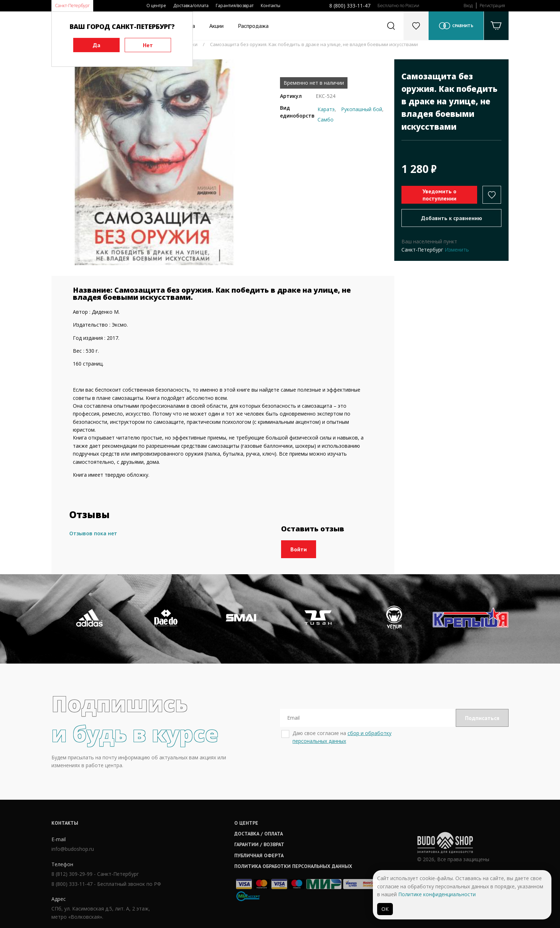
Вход (468, 6)
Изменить (457, 250)
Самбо (326, 120)
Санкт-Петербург (72, 6)
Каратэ (326, 109)
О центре (156, 6)
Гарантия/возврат (235, 6)
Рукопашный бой (362, 109)
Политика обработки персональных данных (293, 866)
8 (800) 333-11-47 (350, 6)
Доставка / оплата (259, 834)
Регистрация (492, 6)
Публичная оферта (259, 855)
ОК (385, 909)
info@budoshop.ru (73, 849)
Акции (216, 26)
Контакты (271, 6)
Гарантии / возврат (259, 844)
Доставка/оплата (191, 6)
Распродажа (253, 26)
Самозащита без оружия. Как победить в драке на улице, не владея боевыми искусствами (314, 44)
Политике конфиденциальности (437, 894)
